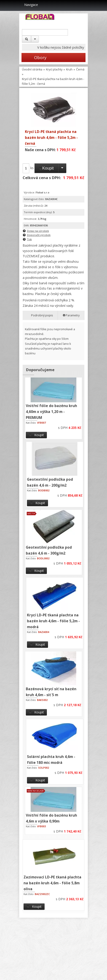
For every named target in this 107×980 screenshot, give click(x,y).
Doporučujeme (40, 370)
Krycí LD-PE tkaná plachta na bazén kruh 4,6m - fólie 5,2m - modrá (53, 621)
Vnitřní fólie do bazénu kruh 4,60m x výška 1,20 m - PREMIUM (51, 412)
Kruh (69, 69)
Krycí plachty (54, 69)
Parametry (71, 315)
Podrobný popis (40, 315)
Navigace (29, 5)
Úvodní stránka (32, 69)
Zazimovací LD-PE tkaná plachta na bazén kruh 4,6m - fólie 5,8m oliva (52, 883)
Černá (80, 69)
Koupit (46, 168)
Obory (34, 57)
